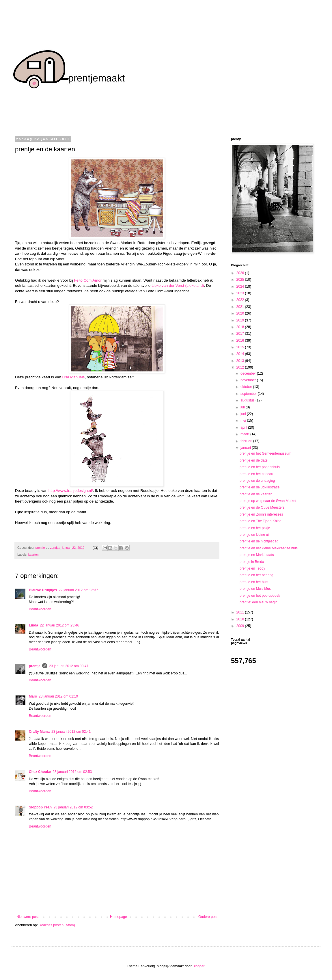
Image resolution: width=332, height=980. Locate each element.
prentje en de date (254, 460)
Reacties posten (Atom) (57, 925)
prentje (35, 666)
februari (247, 441)
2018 (241, 327)
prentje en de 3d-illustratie (260, 487)
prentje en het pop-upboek (260, 596)
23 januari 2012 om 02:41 (71, 732)
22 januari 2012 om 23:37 (78, 590)
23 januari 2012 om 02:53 (72, 772)
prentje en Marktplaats (257, 555)
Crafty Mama (39, 732)
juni (244, 414)
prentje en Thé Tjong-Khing (261, 521)
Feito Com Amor (88, 280)
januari (246, 448)
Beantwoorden (40, 609)
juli (243, 407)
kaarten (33, 555)
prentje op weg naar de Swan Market (268, 501)
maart (245, 434)
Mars (33, 696)
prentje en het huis (254, 582)
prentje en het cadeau (256, 474)
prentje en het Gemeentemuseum (265, 453)
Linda (33, 625)
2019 (241, 320)
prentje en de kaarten (256, 494)
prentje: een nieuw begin (259, 602)
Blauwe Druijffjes (43, 590)
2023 (241, 293)
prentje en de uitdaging (257, 481)
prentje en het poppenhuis (260, 467)
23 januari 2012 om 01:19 (58, 696)
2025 (241, 280)
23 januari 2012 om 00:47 (69, 666)
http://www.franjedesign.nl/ (71, 491)
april (244, 427)
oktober (247, 387)
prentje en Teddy (252, 568)
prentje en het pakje (255, 528)
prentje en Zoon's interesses (261, 514)
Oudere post (208, 917)
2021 (241, 307)
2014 (241, 354)
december (249, 373)
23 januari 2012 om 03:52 (73, 807)
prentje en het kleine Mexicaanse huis (269, 548)
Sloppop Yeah (40, 807)
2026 (241, 273)
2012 (241, 367)
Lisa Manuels (73, 377)
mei (244, 421)
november (249, 380)
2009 (241, 626)
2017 (241, 334)
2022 (241, 300)
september (249, 394)
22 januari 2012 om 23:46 (59, 625)
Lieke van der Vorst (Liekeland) (178, 286)
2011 (241, 612)
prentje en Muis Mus (255, 589)
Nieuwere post (28, 917)
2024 (241, 287)
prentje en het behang (257, 575)
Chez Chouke (40, 772)
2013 (241, 361)
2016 (241, 341)
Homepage (119, 917)
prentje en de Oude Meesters (262, 507)
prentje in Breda (252, 562)
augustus (248, 400)
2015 (241, 347)
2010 (241, 619)
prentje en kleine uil (254, 535)
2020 (241, 313)
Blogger (198, 966)
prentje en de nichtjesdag (259, 541)
